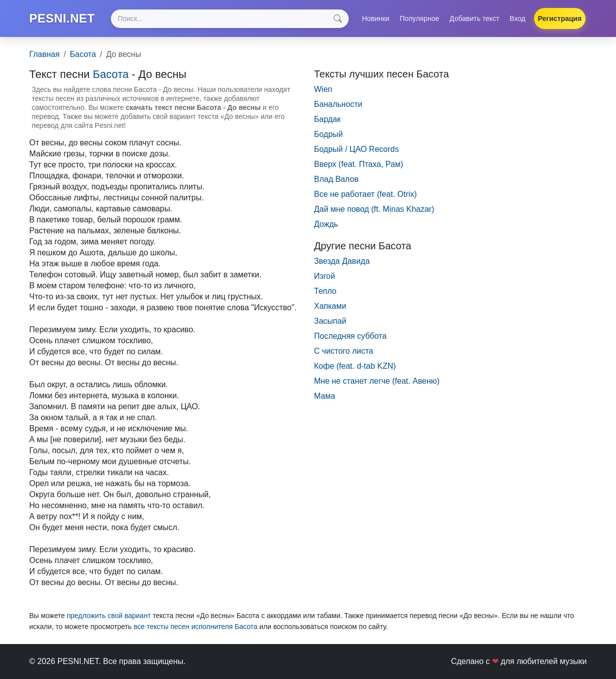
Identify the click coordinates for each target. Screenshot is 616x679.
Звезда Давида (342, 261)
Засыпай (330, 321)
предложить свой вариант (109, 616)
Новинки (375, 18)
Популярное (419, 18)
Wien (323, 89)
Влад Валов (336, 179)
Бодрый (329, 134)
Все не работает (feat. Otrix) (366, 194)
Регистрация (560, 18)
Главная (45, 54)
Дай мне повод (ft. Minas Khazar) (374, 209)
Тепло (325, 291)
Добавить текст (475, 18)
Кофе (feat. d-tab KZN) (355, 366)
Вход (518, 18)
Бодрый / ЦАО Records (357, 149)
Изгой (325, 276)
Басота (83, 54)
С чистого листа (344, 351)
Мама (325, 396)
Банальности (338, 104)
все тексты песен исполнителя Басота (195, 627)
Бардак (327, 119)
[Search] (230, 19)
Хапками (330, 306)
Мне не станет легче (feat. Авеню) (377, 381)
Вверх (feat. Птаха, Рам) (359, 164)
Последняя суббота (350, 336)
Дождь (326, 224)
